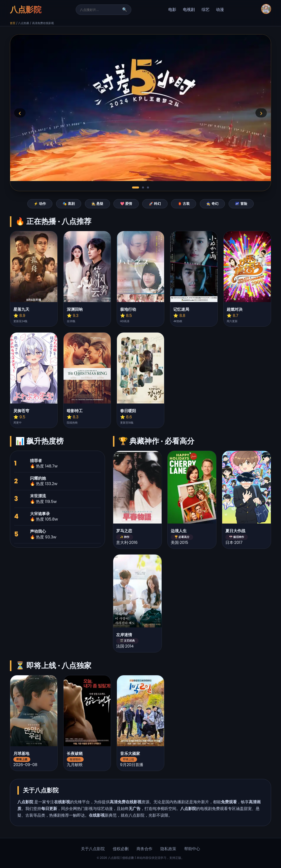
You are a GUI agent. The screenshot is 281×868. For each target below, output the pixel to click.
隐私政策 (168, 849)
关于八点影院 (93, 849)
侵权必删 (121, 849)
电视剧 (189, 10)
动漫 (220, 10)
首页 (13, 23)
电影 (172, 10)
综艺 (206, 10)
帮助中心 (192, 849)
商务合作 (144, 849)
